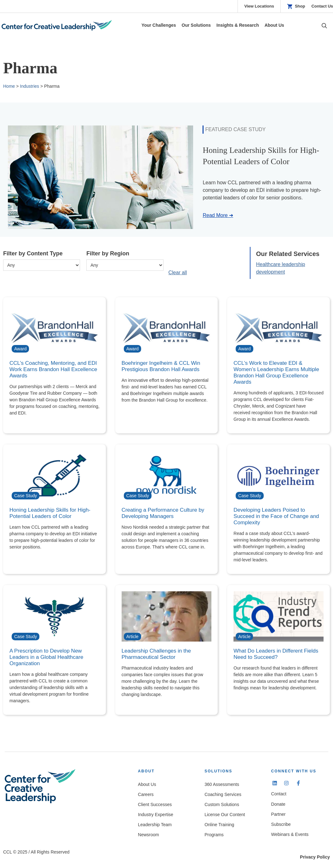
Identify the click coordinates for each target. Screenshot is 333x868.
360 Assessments (222, 784)
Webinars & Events (290, 834)
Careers (146, 794)
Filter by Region (108, 253)
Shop (300, 6)
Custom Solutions (222, 804)
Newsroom (149, 835)
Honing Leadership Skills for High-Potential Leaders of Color (50, 513)
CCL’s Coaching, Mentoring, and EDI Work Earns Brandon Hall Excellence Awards (53, 369)
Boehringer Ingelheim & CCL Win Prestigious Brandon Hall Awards (161, 366)
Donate (278, 804)
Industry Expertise (156, 815)
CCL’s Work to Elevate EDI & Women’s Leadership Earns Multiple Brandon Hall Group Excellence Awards (276, 373)
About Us (147, 784)
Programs (214, 835)
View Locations (259, 6)
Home (9, 86)
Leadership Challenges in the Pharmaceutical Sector (156, 654)
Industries (29, 86)
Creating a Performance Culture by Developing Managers (163, 513)
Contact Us (322, 6)
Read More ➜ (218, 215)
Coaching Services (223, 794)
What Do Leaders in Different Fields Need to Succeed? (276, 654)
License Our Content (225, 815)
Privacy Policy (315, 857)
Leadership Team (155, 825)
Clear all (178, 273)
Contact (279, 794)
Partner (278, 814)
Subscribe (281, 824)
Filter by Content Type (33, 253)
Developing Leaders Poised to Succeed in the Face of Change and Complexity (276, 516)
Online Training (219, 825)
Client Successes (155, 804)
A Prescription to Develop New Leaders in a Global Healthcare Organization (46, 657)
